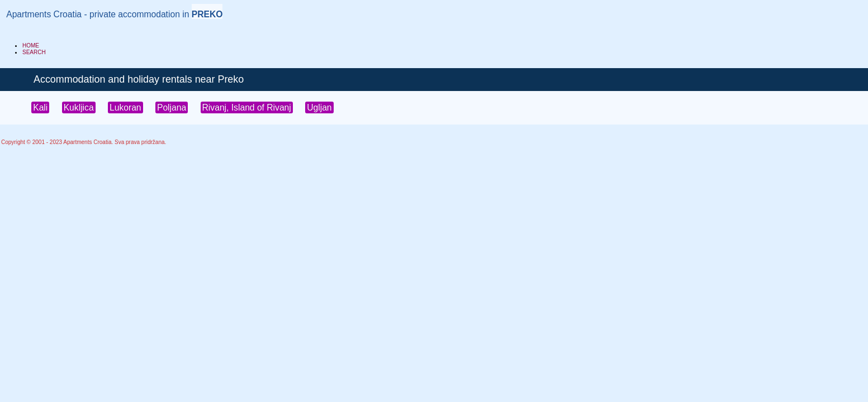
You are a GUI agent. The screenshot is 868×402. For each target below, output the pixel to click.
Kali (40, 107)
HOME (31, 46)
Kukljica (79, 107)
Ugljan (319, 107)
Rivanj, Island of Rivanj (247, 107)
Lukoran (125, 107)
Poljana (172, 107)
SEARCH (34, 52)
